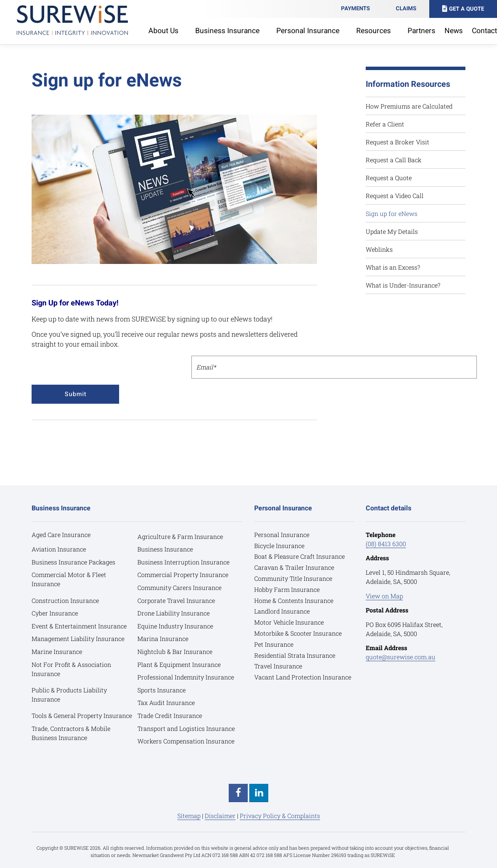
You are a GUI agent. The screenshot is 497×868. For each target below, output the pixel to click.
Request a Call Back (394, 160)
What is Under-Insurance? (403, 285)
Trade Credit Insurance (170, 715)
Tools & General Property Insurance (82, 715)
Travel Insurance (278, 666)
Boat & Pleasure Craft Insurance (299, 556)
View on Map (384, 595)
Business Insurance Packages (74, 562)
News (454, 31)
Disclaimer (220, 816)
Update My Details (392, 231)
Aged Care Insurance (61, 535)
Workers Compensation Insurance (186, 741)
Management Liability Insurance (78, 639)
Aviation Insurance (59, 549)
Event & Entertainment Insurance (79, 626)
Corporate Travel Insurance (176, 600)
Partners (421, 31)
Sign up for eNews (392, 213)
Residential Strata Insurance (295, 655)
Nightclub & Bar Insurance (175, 651)
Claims (406, 9)
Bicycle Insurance (279, 545)
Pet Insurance (274, 644)
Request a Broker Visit (397, 142)
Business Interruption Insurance (183, 562)
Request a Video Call (395, 196)
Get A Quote (467, 9)
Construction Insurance (65, 600)
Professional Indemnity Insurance (186, 677)
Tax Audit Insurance (166, 703)
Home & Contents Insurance (294, 600)
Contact (484, 31)
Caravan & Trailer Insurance (294, 567)
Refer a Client (385, 124)
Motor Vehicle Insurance (289, 622)
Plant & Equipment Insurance (179, 664)
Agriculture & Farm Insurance (180, 536)
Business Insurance (165, 549)
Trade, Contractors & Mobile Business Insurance (71, 733)
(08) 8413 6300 (386, 544)
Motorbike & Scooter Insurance (298, 633)
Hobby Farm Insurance (287, 589)
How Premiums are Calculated (409, 106)
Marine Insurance (57, 651)
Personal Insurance (282, 535)
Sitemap (189, 816)
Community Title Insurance (293, 578)
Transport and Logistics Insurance (186, 728)
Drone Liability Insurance (174, 613)
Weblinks (379, 249)
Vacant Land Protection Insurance (303, 677)
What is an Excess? (393, 267)
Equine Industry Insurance (175, 626)
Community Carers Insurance (179, 587)
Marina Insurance (163, 639)
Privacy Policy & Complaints (280, 816)
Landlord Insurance (282, 611)
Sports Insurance (162, 690)
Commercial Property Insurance (183, 575)
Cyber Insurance (55, 613)
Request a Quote (389, 178)
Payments (355, 9)
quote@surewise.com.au (401, 657)
